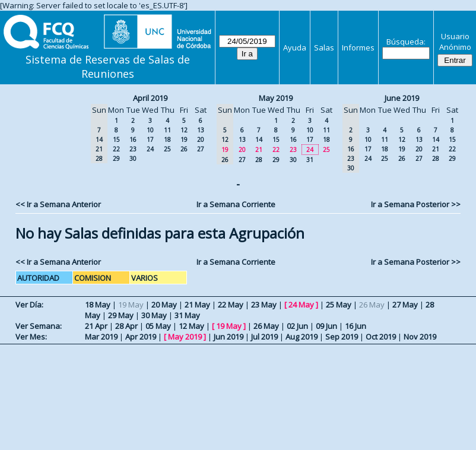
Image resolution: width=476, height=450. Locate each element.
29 (116, 159)
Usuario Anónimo (455, 42)
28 (259, 160)
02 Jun (297, 326)
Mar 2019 (101, 337)
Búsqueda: (406, 42)
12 (184, 130)
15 (116, 140)
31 (310, 160)
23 (133, 149)
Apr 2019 (141, 337)
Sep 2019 (342, 337)
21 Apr (96, 326)
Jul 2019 (264, 337)
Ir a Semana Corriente (236, 204)
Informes (358, 47)
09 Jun (326, 326)
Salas (324, 47)
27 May (405, 305)
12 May (191, 326)
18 (167, 140)
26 (184, 149)
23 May (264, 305)
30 (133, 159)
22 (116, 149)
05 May (158, 326)
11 (167, 130)
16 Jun (356, 326)
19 (184, 140)
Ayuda (295, 47)
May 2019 (276, 98)
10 (150, 130)
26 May (266, 326)
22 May (231, 305)
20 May (164, 305)
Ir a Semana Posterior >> (416, 204)
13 (201, 130)
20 (201, 140)
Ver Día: (29, 305)
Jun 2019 (229, 337)
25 (167, 149)
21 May (197, 305)
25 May (339, 305)
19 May (229, 326)
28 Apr (126, 326)
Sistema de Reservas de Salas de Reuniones (108, 66)
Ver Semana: (39, 326)
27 (201, 149)
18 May (98, 305)
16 (133, 140)
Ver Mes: (31, 337)
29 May (121, 315)
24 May (301, 305)
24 (150, 149)
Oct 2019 (381, 337)
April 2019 (150, 98)
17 (150, 140)
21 (259, 150)
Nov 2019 (420, 337)
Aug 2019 (302, 337)
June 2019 (402, 98)
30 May (154, 315)
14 (259, 140)
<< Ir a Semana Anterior (58, 204)
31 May (187, 315)
